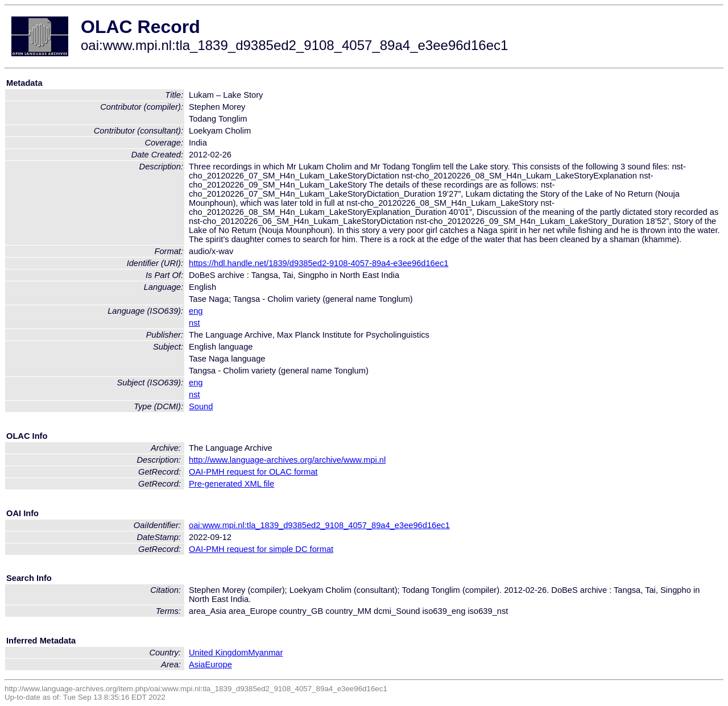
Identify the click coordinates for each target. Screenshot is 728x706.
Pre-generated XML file (231, 484)
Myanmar (265, 653)
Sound (201, 406)
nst (195, 323)
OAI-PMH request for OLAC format (253, 472)
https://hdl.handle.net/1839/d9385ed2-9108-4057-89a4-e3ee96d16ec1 (318, 263)
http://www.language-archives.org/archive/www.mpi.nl (287, 460)
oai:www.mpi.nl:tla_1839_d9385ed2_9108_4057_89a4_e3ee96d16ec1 (319, 525)
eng (196, 311)
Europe (219, 665)
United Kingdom (218, 653)
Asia (197, 665)
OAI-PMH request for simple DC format (261, 549)
